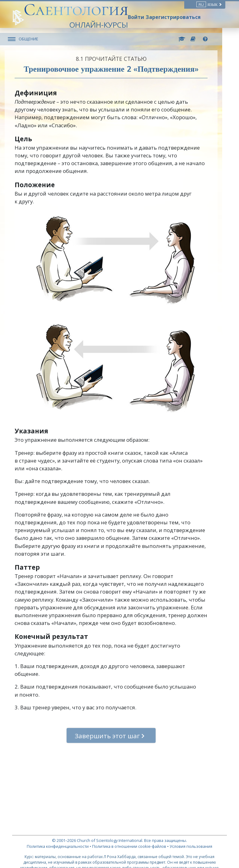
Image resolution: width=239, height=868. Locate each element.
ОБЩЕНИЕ (36, 39)
